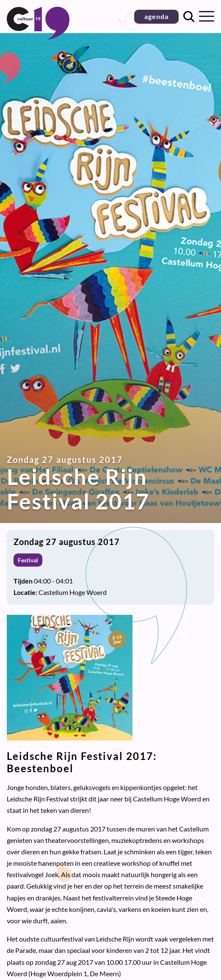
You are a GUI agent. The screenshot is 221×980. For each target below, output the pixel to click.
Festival (28, 560)
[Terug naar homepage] (38, 37)
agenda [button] (156, 16)
